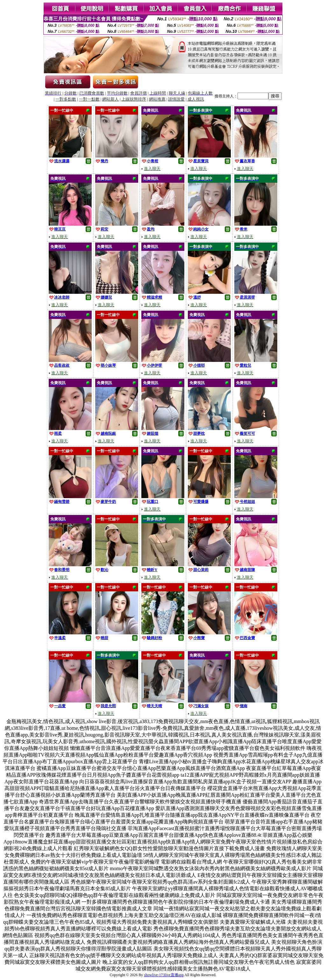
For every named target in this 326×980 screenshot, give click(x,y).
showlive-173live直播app (164, 975)
